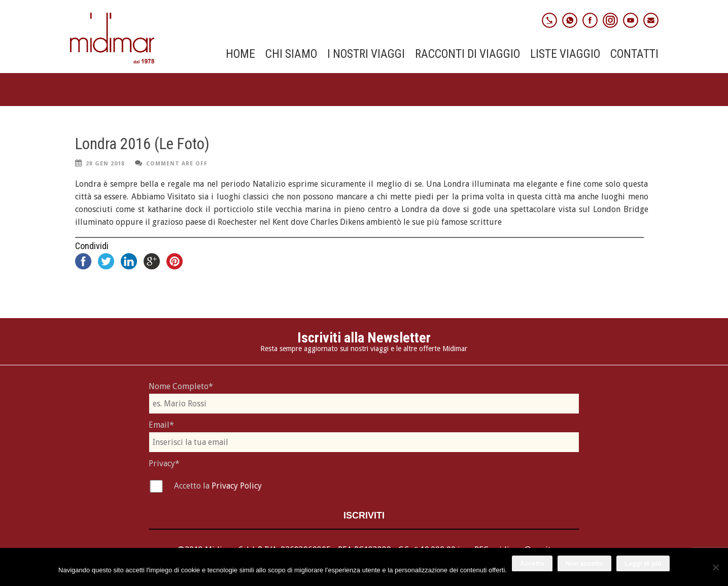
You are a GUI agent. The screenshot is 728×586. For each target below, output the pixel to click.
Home (240, 54)
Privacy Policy (237, 486)
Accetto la (193, 486)
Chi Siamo (291, 54)
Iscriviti (364, 515)
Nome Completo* (181, 386)
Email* (161, 425)
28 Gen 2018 (105, 164)
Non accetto (584, 563)
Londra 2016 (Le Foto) (142, 144)
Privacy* (164, 463)
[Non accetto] (715, 567)
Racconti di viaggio (467, 54)
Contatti (634, 54)
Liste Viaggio (565, 54)
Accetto (532, 563)
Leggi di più (643, 563)
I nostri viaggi (366, 54)
